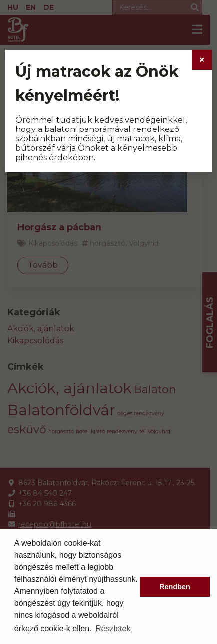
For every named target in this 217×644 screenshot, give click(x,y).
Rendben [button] (175, 587)
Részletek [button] (113, 628)
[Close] (202, 60)
